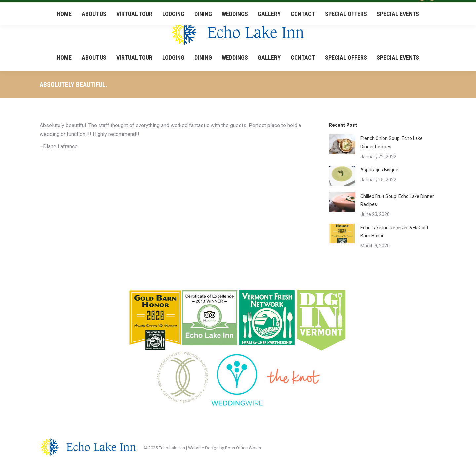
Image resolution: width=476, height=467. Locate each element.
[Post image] (342, 144)
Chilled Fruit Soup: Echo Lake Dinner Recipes (397, 200)
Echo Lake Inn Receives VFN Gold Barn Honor (394, 232)
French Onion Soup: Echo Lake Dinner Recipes (392, 143)
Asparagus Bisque (379, 170)
